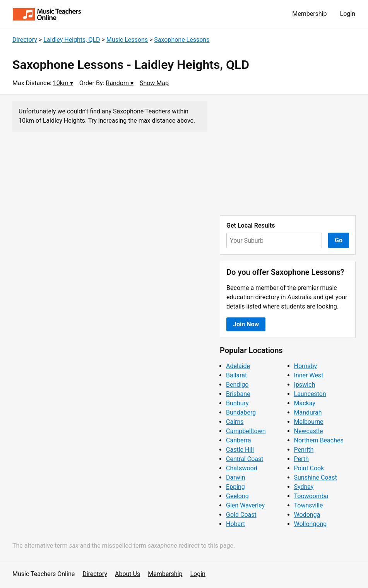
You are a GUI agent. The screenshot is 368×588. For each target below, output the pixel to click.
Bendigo (237, 385)
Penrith (304, 450)
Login (348, 14)
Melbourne (309, 422)
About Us (128, 574)
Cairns (235, 422)
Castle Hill (240, 450)
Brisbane (238, 394)
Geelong (237, 496)
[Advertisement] (288, 155)
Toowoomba (311, 496)
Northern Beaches (319, 440)
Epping (235, 487)
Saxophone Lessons (182, 40)
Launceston (310, 394)
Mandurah (308, 412)
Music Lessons (127, 40)
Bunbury (237, 403)
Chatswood (242, 468)
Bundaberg (241, 412)
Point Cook (309, 468)
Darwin (236, 477)
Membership (309, 14)
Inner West (309, 375)
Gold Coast (241, 515)
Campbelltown (246, 431)
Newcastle (309, 431)
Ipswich (305, 385)
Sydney (304, 487)
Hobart (235, 524)
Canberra (239, 440)
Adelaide (238, 366)
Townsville (309, 505)
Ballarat (236, 375)
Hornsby (306, 366)
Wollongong (311, 524)
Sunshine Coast (316, 477)
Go (339, 240)
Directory (25, 40)
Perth (301, 459)
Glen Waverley (245, 505)
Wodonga (307, 515)
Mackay (305, 403)
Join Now (246, 324)
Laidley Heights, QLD (72, 40)
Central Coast (245, 459)
